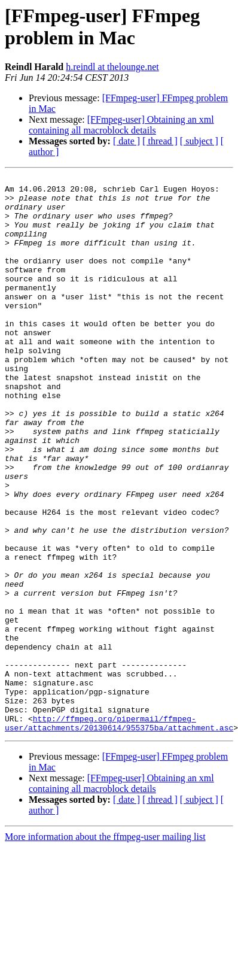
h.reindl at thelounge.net (112, 67)
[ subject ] (199, 141)
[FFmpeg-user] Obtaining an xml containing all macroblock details (121, 125)
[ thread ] (160, 141)
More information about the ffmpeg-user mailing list (105, 948)
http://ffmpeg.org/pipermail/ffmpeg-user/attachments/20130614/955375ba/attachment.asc (119, 833)
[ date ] (126, 141)
